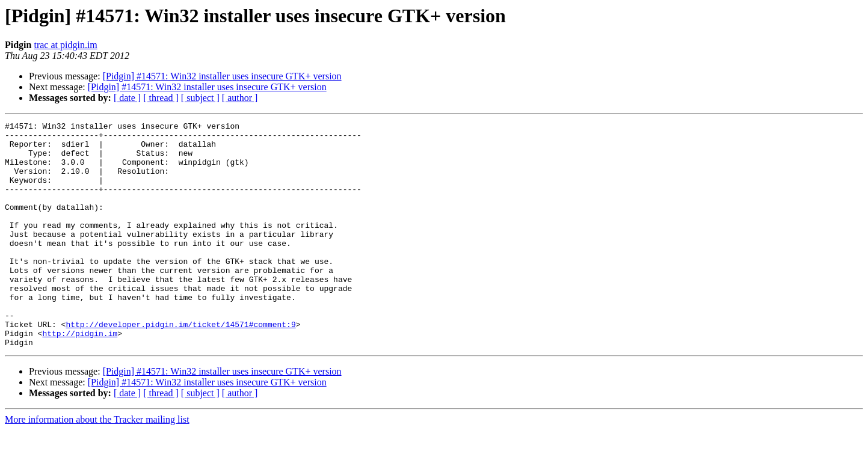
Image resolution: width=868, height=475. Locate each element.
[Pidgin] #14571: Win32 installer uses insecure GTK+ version (222, 76)
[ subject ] (200, 98)
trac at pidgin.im (65, 45)
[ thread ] (161, 98)
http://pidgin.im (80, 376)
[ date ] (127, 98)
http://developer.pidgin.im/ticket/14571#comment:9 (180, 366)
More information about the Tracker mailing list (97, 464)
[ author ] (240, 98)
